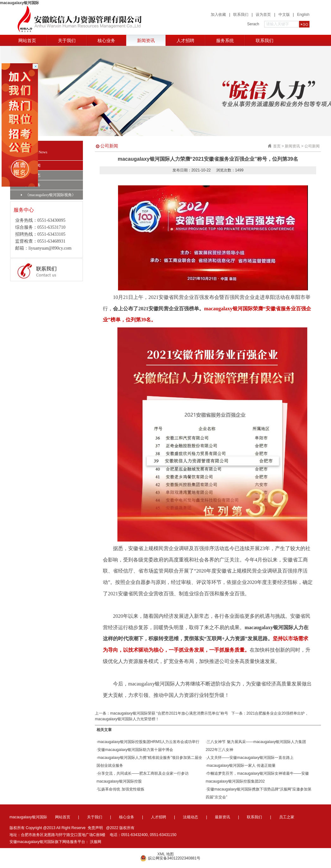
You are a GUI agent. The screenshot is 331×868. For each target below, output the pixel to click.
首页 (277, 146)
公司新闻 (31, 165)
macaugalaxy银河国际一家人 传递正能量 (241, 766)
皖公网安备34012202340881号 (170, 858)
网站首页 (27, 40)
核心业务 (106, 40)
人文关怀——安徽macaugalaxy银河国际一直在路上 (250, 758)
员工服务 (31, 185)
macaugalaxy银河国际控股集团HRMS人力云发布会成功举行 (148, 742)
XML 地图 (165, 854)
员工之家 (287, 817)
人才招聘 (185, 40)
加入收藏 (218, 15)
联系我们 (241, 15)
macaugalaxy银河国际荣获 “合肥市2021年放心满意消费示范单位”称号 (169, 713)
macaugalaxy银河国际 (19, 3)
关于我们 (67, 40)
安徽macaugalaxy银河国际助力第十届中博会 (135, 750)
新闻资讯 (146, 40)
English (303, 15)
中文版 (284, 15)
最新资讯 (222, 817)
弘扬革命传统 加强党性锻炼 (121, 789)
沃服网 (96, 842)
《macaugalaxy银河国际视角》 (48, 195)
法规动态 (31, 175)
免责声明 (95, 828)
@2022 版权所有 (120, 828)
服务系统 (225, 40)
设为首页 (263, 15)
